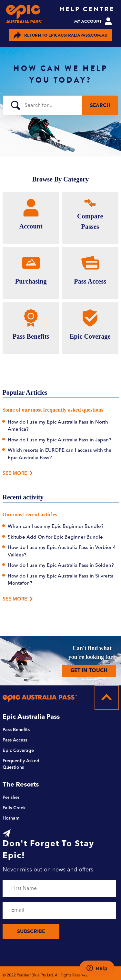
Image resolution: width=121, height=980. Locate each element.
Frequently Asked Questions (21, 764)
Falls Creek (14, 808)
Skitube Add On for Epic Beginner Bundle (55, 537)
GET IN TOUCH (89, 671)
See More (16, 474)
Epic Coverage (18, 751)
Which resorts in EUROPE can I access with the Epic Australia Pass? (60, 454)
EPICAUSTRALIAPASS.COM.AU (60, 35)
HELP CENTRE (87, 9)
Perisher (11, 798)
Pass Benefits (16, 730)
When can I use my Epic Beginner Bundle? (56, 527)
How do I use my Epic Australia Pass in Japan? (60, 440)
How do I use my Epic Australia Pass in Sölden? (61, 566)
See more (18, 599)
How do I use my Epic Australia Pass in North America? (58, 426)
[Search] (60, 105)
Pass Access (15, 740)
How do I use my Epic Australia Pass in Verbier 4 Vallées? (62, 552)
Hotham (11, 818)
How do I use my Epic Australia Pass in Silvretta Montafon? (61, 580)
